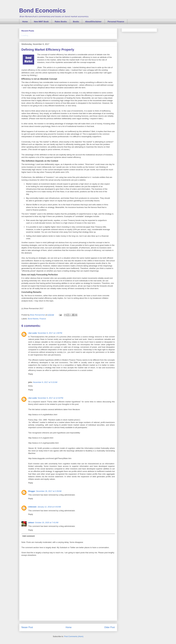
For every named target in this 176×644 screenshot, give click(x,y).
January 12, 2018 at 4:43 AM (49, 507)
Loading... (26, 35)
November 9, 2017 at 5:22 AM (45, 382)
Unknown (33, 507)
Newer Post (27, 627)
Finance (43, 319)
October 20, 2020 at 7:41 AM (47, 523)
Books (76, 22)
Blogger (32, 491)
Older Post (110, 627)
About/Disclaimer (93, 22)
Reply (31, 374)
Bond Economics (42, 10)
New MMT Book (41, 22)
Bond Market (33, 319)
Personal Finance (116, 22)
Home (25, 22)
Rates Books (61, 22)
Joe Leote (33, 333)
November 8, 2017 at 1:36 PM (50, 333)
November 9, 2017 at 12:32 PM (50, 398)
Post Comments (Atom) (74, 636)
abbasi (31, 523)
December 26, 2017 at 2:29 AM (49, 491)
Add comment (29, 536)
